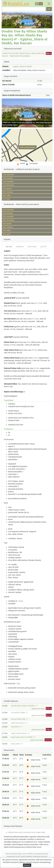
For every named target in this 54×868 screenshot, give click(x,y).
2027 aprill (6, 199)
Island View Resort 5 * (20, 723)
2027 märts (7, 195)
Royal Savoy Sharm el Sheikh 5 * (23, 737)
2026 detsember (8, 185)
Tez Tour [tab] (9, 246)
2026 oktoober (8, 178)
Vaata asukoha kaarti (27, 147)
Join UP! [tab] (43, 246)
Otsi (49, 9)
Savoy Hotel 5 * (17, 744)
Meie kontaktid (11, 854)
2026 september (8, 175)
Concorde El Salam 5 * (20, 712)
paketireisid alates (42, 709)
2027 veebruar (8, 192)
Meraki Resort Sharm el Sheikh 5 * (24, 706)
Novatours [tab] (20, 246)
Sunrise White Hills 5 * (20, 719)
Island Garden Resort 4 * (21, 733)
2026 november (8, 182)
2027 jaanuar (7, 189)
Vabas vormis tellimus (26, 854)
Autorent (44, 856)
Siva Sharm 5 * (17, 727)
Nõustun (27, 865)
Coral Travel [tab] (32, 246)
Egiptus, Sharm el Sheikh (23, 66)
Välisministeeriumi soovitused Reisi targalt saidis (27, 832)
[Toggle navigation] (49, 4)
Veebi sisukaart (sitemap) (31, 856)
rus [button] (41, 4)
